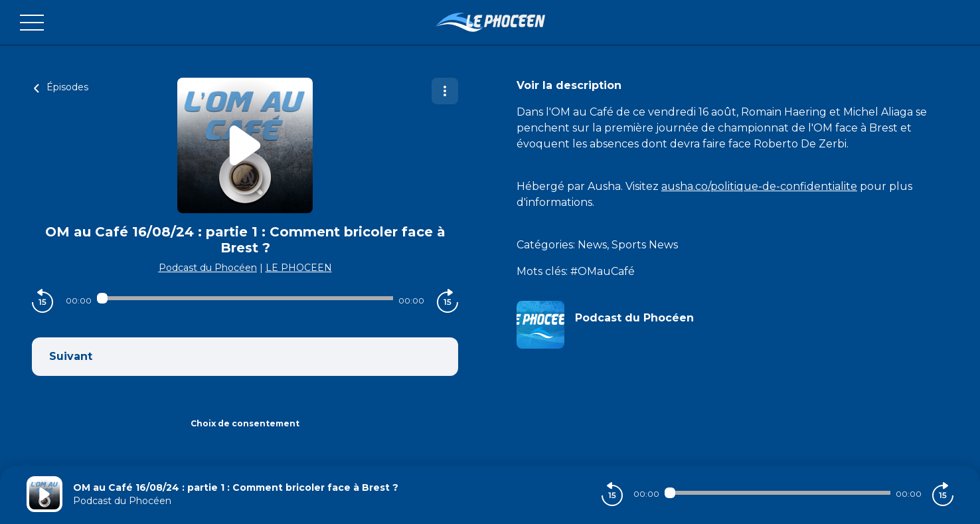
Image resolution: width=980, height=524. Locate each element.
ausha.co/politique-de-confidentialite (759, 186)
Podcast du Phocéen (208, 268)
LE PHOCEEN (299, 268)
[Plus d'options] (445, 91)
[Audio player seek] (245, 298)
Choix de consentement (245, 423)
